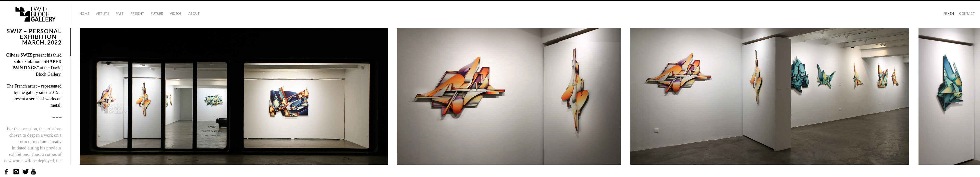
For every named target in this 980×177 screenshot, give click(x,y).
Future (157, 14)
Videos (176, 14)
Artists (103, 14)
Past (120, 14)
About (194, 14)
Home (84, 14)
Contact (967, 14)
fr (945, 14)
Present (137, 14)
